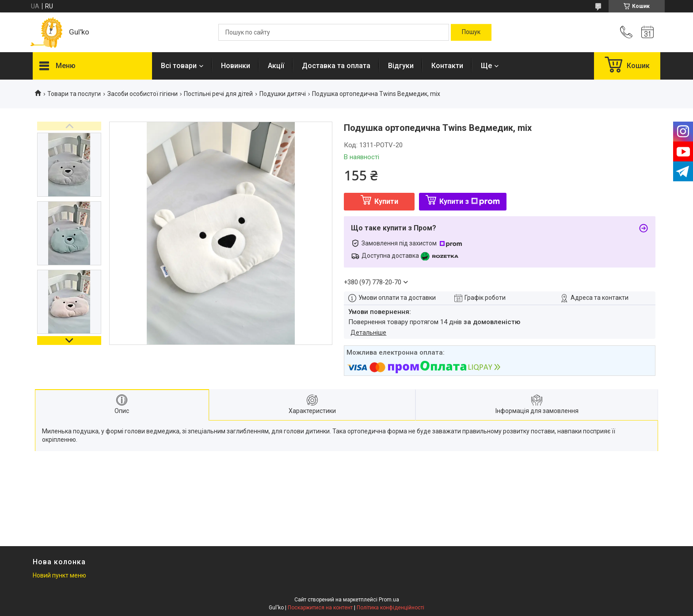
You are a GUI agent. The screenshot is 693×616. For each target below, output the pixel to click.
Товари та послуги (74, 94)
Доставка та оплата (336, 66)
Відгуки (401, 66)
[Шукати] (471, 32)
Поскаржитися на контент (320, 608)
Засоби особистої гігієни (143, 94)
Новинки (236, 66)
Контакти (447, 66)
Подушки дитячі (283, 94)
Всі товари (179, 66)
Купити (386, 201)
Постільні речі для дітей (218, 94)
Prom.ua (389, 600)
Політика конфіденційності (390, 608)
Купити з (470, 201)
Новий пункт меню (59, 575)
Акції (276, 66)
